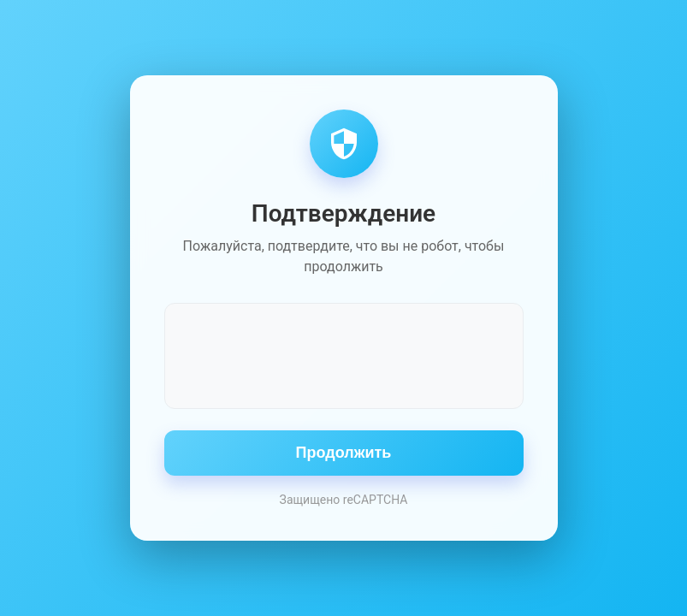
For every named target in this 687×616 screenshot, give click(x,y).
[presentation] (344, 354)
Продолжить (344, 453)
